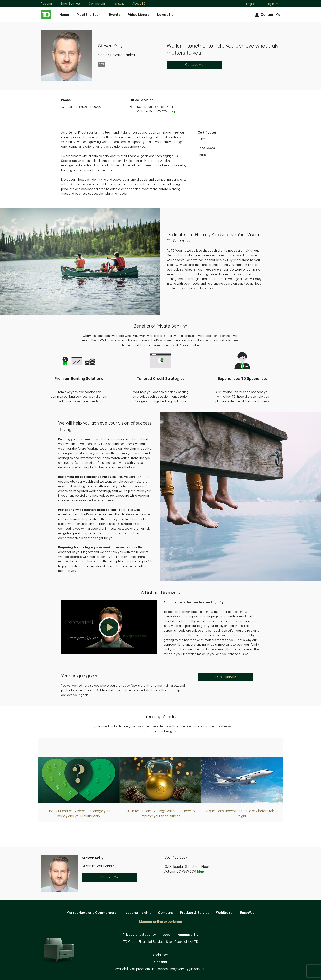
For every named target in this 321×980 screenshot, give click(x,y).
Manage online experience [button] (160, 922)
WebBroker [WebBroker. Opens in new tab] (225, 913)
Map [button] (201, 872)
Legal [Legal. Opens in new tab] (167, 935)
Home (64, 15)
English (253, 4)
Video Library (139, 15)
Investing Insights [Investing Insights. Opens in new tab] (137, 913)
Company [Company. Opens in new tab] (166, 913)
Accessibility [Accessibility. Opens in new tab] (188, 935)
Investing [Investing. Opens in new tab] (119, 4)
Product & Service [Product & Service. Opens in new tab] (195, 913)
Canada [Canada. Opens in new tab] (160, 962)
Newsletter (166, 15)
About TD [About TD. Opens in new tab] (139, 4)
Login (272, 4)
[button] (109, 627)
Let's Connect (225, 677)
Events (115, 15)
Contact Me (267, 15)
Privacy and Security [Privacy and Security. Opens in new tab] (139, 935)
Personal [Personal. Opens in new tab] (47, 4)
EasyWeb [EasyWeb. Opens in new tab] (247, 913)
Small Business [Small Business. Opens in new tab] (71, 4)
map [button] (173, 112)
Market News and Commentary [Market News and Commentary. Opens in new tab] (91, 913)
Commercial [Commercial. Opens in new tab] (97, 4)
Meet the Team (89, 15)
